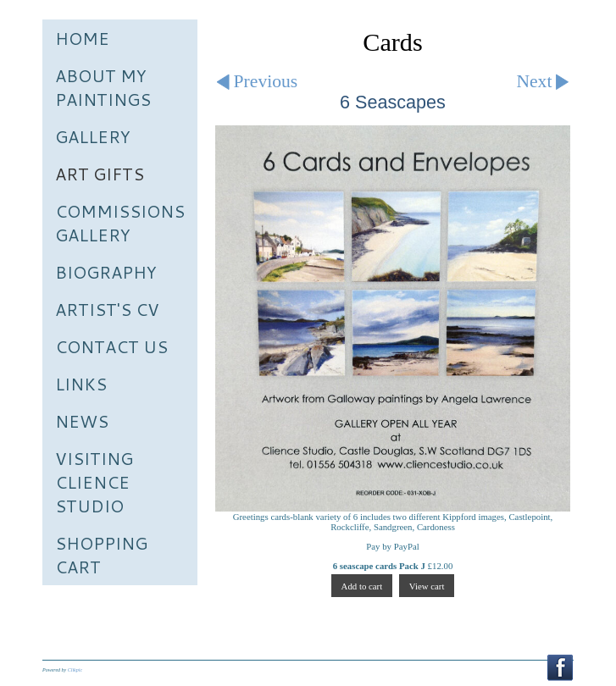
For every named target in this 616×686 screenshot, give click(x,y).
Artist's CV (107, 309)
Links (81, 384)
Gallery (93, 136)
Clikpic (75, 670)
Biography (106, 272)
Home (82, 38)
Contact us (111, 346)
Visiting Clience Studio (94, 482)
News (82, 421)
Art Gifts (100, 174)
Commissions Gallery (120, 223)
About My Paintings (103, 87)
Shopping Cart (101, 555)
